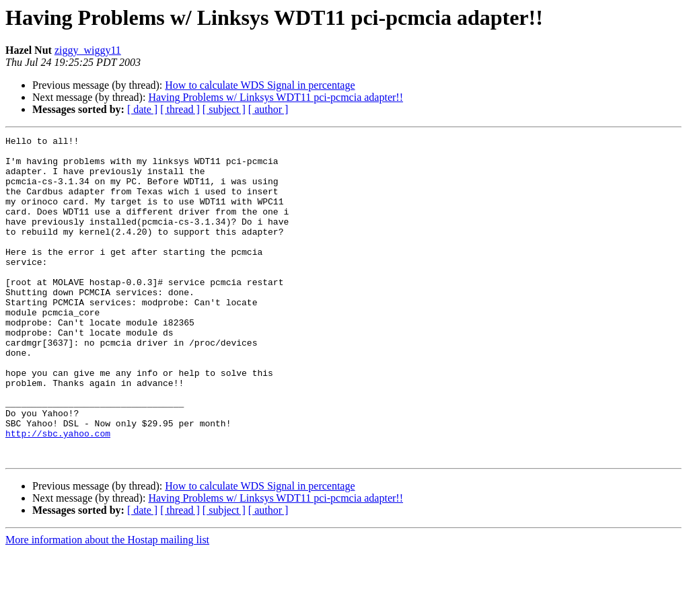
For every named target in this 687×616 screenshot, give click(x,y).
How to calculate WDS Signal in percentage (260, 85)
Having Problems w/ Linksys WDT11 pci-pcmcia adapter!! (276, 97)
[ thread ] (180, 109)
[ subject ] (224, 109)
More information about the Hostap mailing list (107, 604)
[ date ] (142, 109)
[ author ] (268, 109)
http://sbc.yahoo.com (58, 494)
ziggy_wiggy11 (88, 50)
